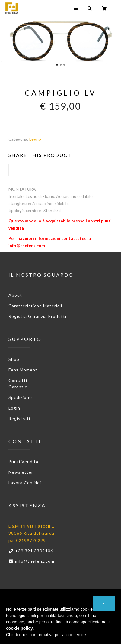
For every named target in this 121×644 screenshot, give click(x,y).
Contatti (18, 380)
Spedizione (20, 397)
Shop (14, 359)
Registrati (19, 418)
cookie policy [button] (19, 628)
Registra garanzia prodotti (37, 316)
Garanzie (18, 387)
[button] (104, 603)
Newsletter (21, 472)
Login (14, 408)
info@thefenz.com (31, 561)
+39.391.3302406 (31, 551)
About (15, 295)
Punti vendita (23, 461)
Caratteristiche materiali (35, 306)
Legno (35, 139)
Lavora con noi (25, 483)
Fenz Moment (23, 370)
